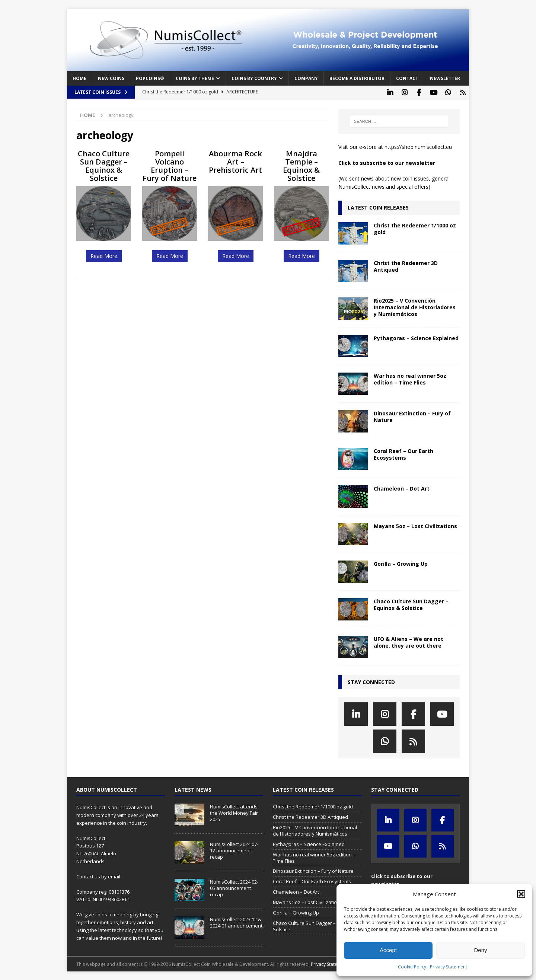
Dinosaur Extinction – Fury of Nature (412, 416)
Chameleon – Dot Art (402, 487)
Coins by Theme (195, 78)
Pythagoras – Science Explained (416, 337)
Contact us (88, 875)
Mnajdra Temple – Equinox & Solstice (301, 165)
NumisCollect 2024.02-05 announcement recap (234, 887)
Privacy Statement (449, 967)
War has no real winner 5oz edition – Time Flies (410, 378)
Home (79, 78)
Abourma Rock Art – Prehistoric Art (235, 161)
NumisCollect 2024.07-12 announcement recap (234, 850)
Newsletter (445, 78)
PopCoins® (150, 78)
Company (306, 78)
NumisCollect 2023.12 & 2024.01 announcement (236, 922)
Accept (388, 950)
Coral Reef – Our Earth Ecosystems (403, 453)
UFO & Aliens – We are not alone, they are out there (409, 641)
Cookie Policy (412, 967)
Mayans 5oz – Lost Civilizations (415, 525)
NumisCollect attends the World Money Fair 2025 (234, 812)
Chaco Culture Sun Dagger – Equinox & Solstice (104, 165)
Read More (104, 255)
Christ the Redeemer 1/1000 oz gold (415, 228)
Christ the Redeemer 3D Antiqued (406, 265)
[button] (521, 894)
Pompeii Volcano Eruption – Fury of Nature (170, 165)
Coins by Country (254, 78)
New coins (111, 78)
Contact (407, 78)
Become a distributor (357, 78)
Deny (480, 950)
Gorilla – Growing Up (401, 563)
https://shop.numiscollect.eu (418, 146)
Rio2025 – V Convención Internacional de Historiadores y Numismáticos (415, 306)
